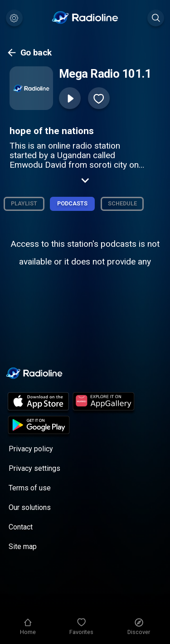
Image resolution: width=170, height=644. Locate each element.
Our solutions (30, 507)
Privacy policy (31, 449)
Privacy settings (34, 468)
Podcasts (72, 203)
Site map (23, 547)
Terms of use (30, 488)
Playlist (24, 203)
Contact (21, 527)
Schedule (122, 203)
